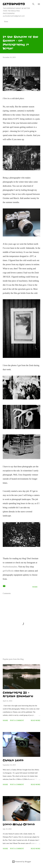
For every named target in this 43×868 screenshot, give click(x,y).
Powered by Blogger (22, 862)
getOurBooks (8, 571)
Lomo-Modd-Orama (19, 824)
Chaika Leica (13, 760)
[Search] (33, 4)
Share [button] (35, 587)
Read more (36, 720)
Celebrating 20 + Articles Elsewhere (18, 695)
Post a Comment (17, 720)
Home (6, 22)
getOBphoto (14, 4)
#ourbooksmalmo (10, 567)
